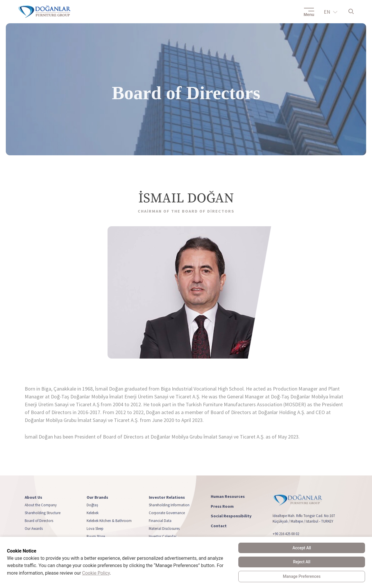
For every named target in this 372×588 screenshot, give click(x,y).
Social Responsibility (231, 516)
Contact (219, 526)
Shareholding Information (169, 505)
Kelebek (93, 513)
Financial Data (160, 521)
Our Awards (34, 529)
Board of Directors (39, 521)
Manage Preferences (302, 576)
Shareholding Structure (43, 513)
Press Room (222, 506)
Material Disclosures (164, 529)
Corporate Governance (167, 513)
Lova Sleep (95, 529)
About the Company (41, 505)
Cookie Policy (96, 573)
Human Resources (228, 497)
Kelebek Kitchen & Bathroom (109, 521)
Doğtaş (92, 505)
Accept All (302, 548)
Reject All (302, 562)
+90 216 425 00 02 (286, 534)
